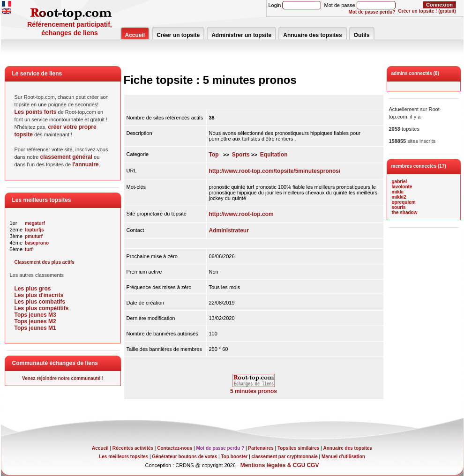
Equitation (274, 155)
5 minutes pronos (254, 389)
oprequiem (404, 202)
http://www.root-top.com (241, 214)
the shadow (405, 212)
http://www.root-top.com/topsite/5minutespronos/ (275, 171)
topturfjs (34, 230)
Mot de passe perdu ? (220, 448)
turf (29, 249)
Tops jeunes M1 (35, 328)
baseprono (37, 243)
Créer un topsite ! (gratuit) (427, 11)
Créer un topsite (178, 35)
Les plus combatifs (40, 302)
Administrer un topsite (241, 35)
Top (214, 155)
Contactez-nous (175, 448)
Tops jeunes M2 (35, 321)
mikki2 (399, 197)
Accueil (135, 35)
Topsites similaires (298, 448)
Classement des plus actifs (45, 262)
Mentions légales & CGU (273, 465)
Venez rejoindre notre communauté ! (63, 378)
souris (399, 207)
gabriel (400, 182)
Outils (362, 35)
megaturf (35, 223)
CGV (313, 465)
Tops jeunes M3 (35, 315)
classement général (66, 157)
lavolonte (402, 187)
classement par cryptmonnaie (285, 457)
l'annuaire (85, 164)
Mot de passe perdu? (372, 12)
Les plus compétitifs (42, 308)
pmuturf (34, 236)
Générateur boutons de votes (184, 457)
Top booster (234, 457)
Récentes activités (133, 448)
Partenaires (261, 448)
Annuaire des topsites (312, 35)
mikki (398, 192)
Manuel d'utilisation (343, 457)
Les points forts (36, 112)
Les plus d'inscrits (39, 295)
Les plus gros (33, 289)
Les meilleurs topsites (123, 457)
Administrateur (229, 231)
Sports (241, 155)
